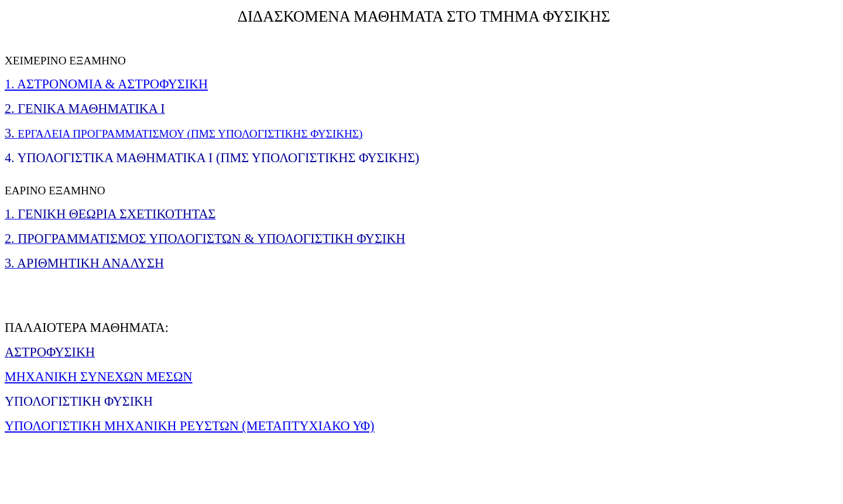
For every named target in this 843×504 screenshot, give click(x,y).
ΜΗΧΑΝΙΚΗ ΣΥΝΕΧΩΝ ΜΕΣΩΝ (99, 377)
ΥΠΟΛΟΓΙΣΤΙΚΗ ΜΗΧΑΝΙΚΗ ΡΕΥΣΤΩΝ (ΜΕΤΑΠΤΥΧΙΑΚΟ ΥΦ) (189, 426)
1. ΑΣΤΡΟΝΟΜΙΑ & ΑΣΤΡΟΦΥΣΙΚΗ (106, 84)
